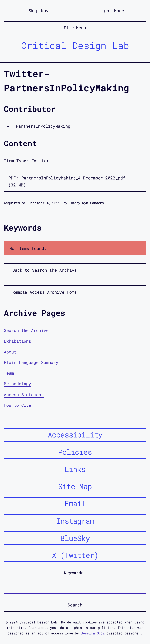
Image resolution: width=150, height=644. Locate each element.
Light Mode (112, 11)
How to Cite (18, 405)
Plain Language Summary (31, 362)
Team (9, 373)
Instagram (75, 521)
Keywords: (75, 573)
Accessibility (75, 435)
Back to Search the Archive (45, 270)
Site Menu (75, 28)
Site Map (75, 486)
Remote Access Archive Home (45, 292)
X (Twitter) (75, 555)
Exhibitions (18, 341)
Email (75, 503)
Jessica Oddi (93, 633)
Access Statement (24, 394)
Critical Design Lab (75, 45)
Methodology (18, 384)
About (10, 352)
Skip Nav (39, 11)
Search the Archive (26, 330)
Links (75, 469)
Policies (75, 452)
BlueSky (75, 538)
